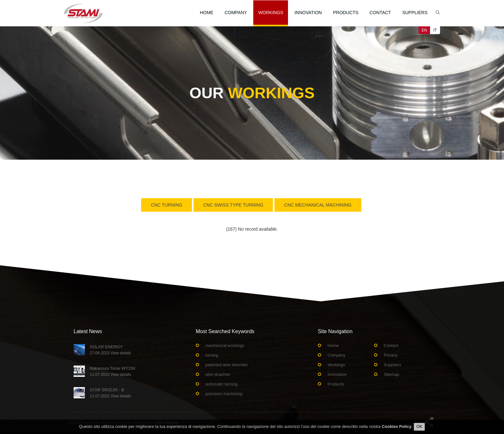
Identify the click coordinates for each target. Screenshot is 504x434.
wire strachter (218, 374)
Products (346, 13)
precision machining (224, 394)
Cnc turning (166, 205)
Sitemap (392, 374)
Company (236, 13)
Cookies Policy (397, 428)
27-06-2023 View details (110, 353)
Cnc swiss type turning (233, 205)
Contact (380, 13)
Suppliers (415, 13)
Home (207, 13)
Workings (271, 13)
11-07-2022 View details (110, 375)
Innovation (308, 13)
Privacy (391, 355)
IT (435, 30)
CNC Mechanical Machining (318, 205)
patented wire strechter (227, 365)
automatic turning (221, 384)
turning (212, 355)
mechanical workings (225, 345)
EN (424, 30)
